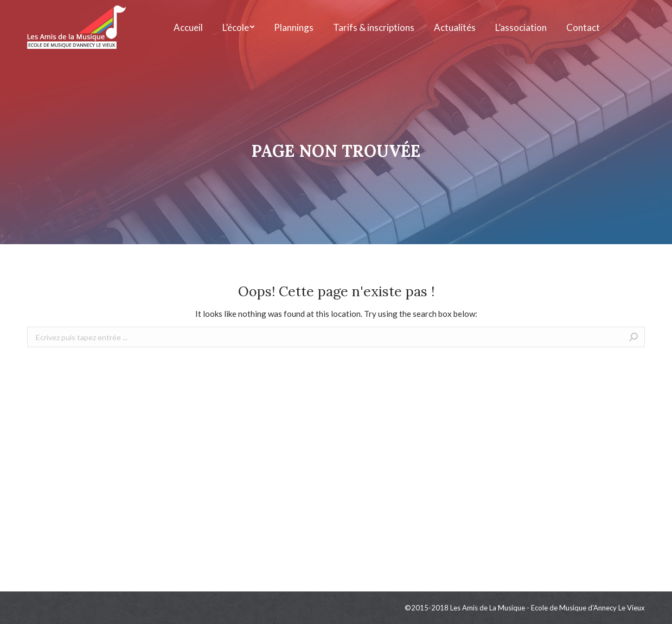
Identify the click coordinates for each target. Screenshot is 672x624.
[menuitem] (188, 27)
